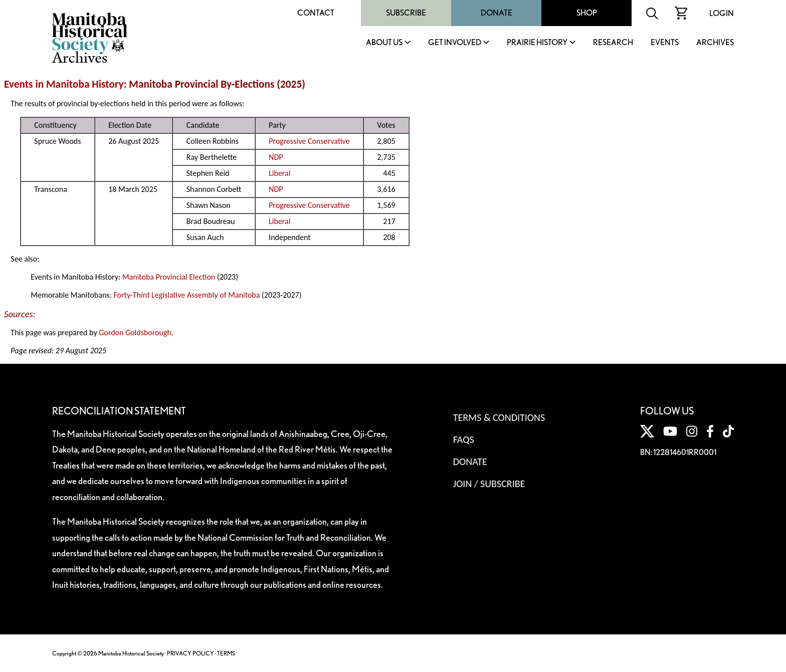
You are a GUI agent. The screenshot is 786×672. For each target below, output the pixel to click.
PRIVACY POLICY (190, 653)
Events (665, 43)
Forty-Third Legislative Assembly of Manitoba (186, 295)
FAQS (464, 439)
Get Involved (455, 43)
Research (613, 43)
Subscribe (406, 13)
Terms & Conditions (499, 417)
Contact (316, 13)
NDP (276, 157)
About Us (384, 43)
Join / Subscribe (489, 484)
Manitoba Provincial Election (169, 277)
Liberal (279, 173)
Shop (587, 13)
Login (722, 13)
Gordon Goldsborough (135, 332)
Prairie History (537, 43)
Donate (497, 13)
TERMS (226, 653)
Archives (715, 43)
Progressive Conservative (309, 141)
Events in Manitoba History (64, 84)
